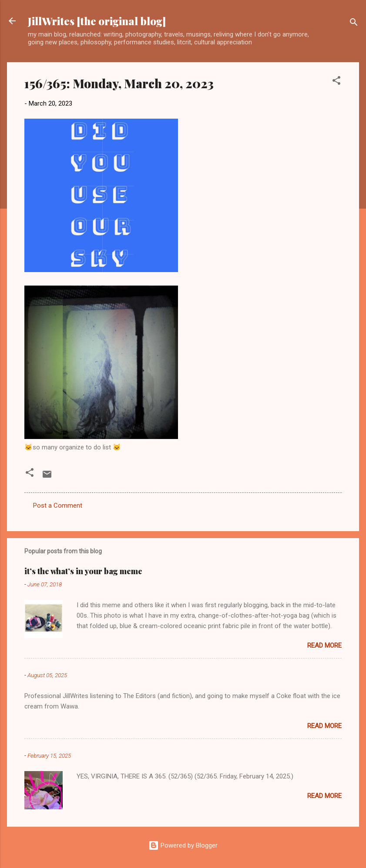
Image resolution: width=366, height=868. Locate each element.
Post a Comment (58, 506)
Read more (324, 645)
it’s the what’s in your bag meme (83, 571)
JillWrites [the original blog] (97, 21)
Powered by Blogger (183, 845)
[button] (336, 82)
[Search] (354, 24)
